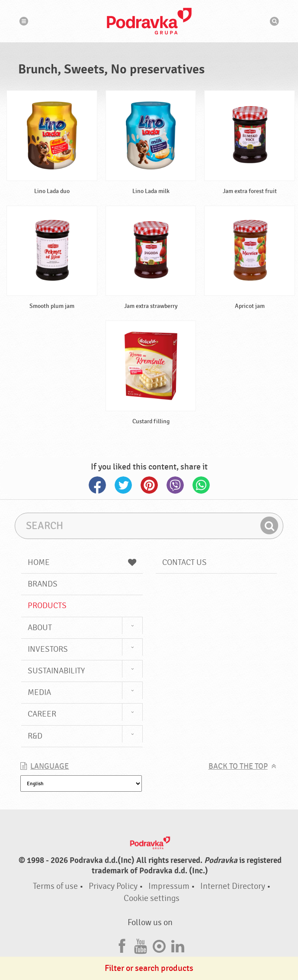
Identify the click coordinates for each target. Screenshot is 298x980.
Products (47, 606)
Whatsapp (201, 485)
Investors (48, 649)
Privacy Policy (113, 886)
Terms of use (55, 886)
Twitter (123, 485)
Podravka (149, 21)
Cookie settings (152, 898)
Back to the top (238, 766)
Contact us (184, 562)
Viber (175, 485)
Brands (43, 584)
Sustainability (56, 671)
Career (42, 714)
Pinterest (149, 485)
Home (82, 562)
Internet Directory (233, 886)
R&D (35, 736)
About (40, 628)
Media (39, 692)
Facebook (97, 485)
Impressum (169, 886)
